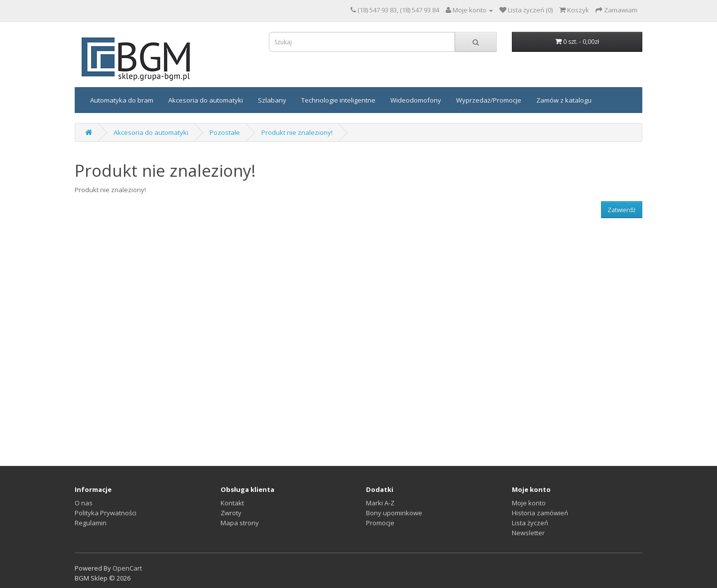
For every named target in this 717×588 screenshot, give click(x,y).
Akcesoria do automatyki (206, 100)
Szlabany (272, 100)
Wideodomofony (416, 100)
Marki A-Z (380, 503)
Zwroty (231, 513)
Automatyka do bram (122, 100)
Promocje (380, 523)
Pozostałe (225, 132)
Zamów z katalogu (564, 100)
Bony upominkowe (394, 513)
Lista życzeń (530, 523)
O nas (84, 503)
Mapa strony (240, 523)
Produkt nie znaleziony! (297, 132)
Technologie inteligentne (338, 100)
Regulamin (91, 523)
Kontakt (232, 503)
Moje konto (529, 503)
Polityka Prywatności (106, 513)
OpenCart (127, 568)
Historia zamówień (540, 513)
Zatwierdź (622, 210)
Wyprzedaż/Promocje (489, 100)
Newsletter (528, 533)
